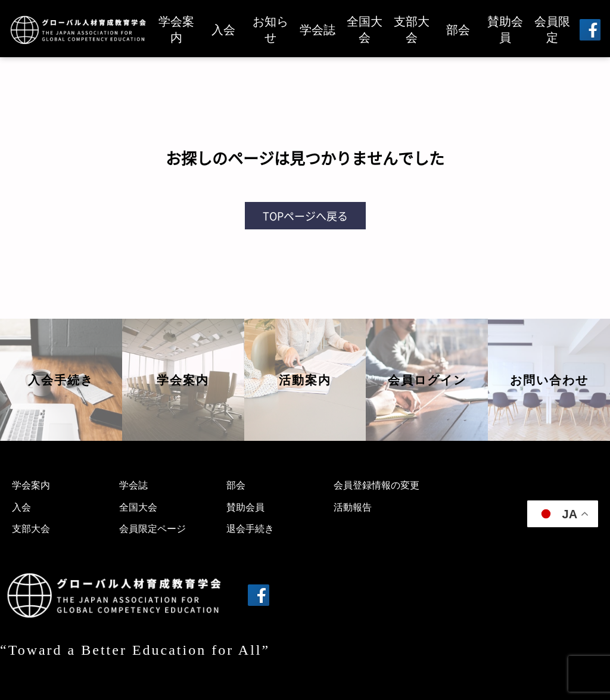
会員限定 (552, 29)
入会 (223, 30)
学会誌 (318, 30)
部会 (458, 30)
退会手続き (250, 529)
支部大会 (412, 29)
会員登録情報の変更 (376, 485)
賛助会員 (505, 29)
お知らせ (270, 29)
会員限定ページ (152, 529)
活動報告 (353, 507)
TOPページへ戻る (305, 216)
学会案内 (176, 29)
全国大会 (365, 29)
